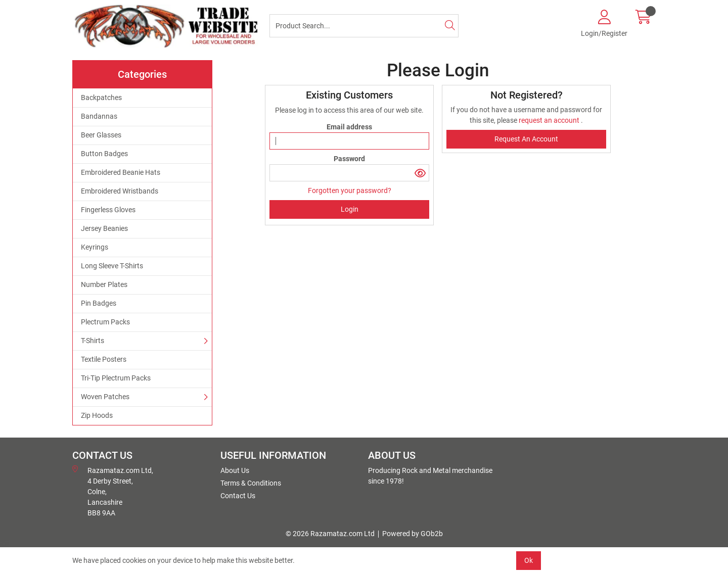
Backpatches (101, 98)
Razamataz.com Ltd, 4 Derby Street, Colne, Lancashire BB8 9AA (113, 491)
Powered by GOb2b (413, 534)
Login (350, 209)
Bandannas (99, 116)
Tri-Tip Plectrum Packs (116, 378)
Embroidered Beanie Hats (121, 172)
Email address (349, 127)
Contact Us (238, 496)
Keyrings (95, 247)
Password (349, 159)
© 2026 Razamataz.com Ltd (330, 534)
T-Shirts (93, 341)
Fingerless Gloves (108, 210)
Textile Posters (104, 359)
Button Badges (104, 154)
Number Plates (104, 284)
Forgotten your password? (350, 190)
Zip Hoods (97, 415)
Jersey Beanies (104, 228)
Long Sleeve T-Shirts (112, 266)
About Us (235, 470)
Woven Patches (105, 397)
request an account (550, 120)
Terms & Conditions (251, 483)
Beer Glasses (101, 135)
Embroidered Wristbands (120, 191)
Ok (529, 560)
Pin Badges (99, 303)
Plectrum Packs (105, 322)
